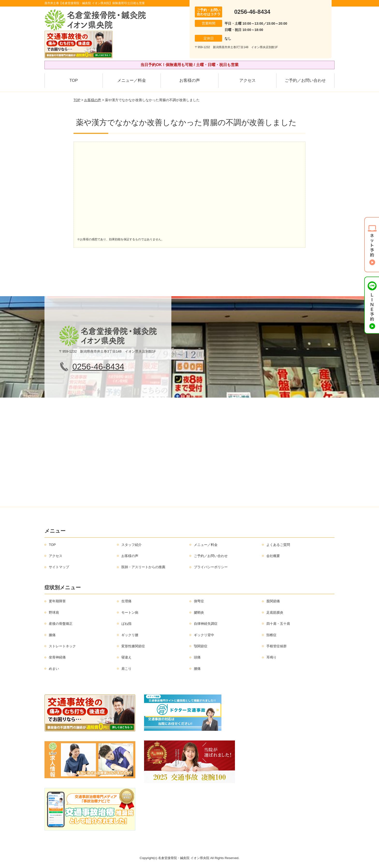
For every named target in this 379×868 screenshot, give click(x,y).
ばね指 (126, 624)
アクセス (248, 80)
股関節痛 (273, 601)
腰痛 (197, 669)
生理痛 (126, 601)
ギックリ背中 (204, 635)
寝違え (126, 657)
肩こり (126, 669)
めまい (54, 669)
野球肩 (54, 612)
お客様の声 (190, 80)
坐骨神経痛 (57, 657)
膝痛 (52, 635)
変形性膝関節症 (133, 646)
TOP (74, 80)
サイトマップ (59, 567)
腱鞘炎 (199, 612)
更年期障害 (57, 601)
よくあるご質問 (278, 545)
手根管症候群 (277, 646)
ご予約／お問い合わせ (305, 80)
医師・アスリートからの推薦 (143, 567)
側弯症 (199, 601)
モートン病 (130, 612)
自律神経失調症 (206, 624)
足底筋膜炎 (275, 612)
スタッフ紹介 (131, 545)
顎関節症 (201, 646)
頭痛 (197, 657)
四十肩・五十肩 (278, 624)
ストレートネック (62, 646)
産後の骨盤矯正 (61, 624)
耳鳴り (271, 657)
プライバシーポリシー (211, 567)
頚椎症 (271, 635)
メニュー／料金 (132, 80)
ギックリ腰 (130, 635)
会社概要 (273, 556)
